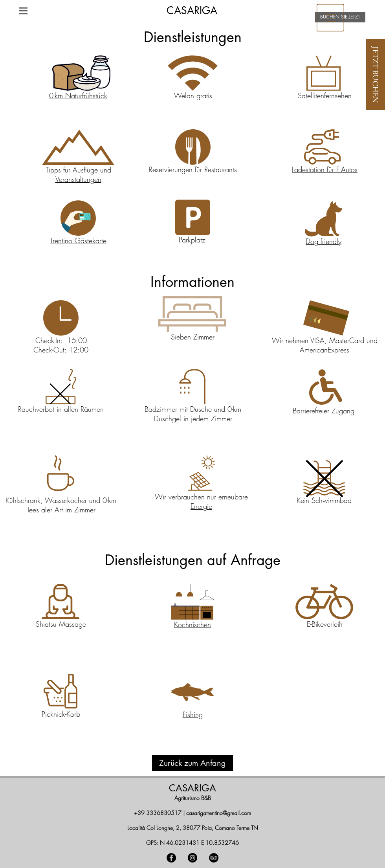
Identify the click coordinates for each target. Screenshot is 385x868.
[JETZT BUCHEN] (376, 75)
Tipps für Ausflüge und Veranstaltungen (78, 174)
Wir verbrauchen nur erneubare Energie (201, 501)
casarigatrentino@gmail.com (219, 813)
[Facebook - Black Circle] (171, 858)
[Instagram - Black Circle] (192, 858)
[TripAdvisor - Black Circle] (214, 858)
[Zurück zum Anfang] (192, 763)
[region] (330, 17)
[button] (23, 11)
